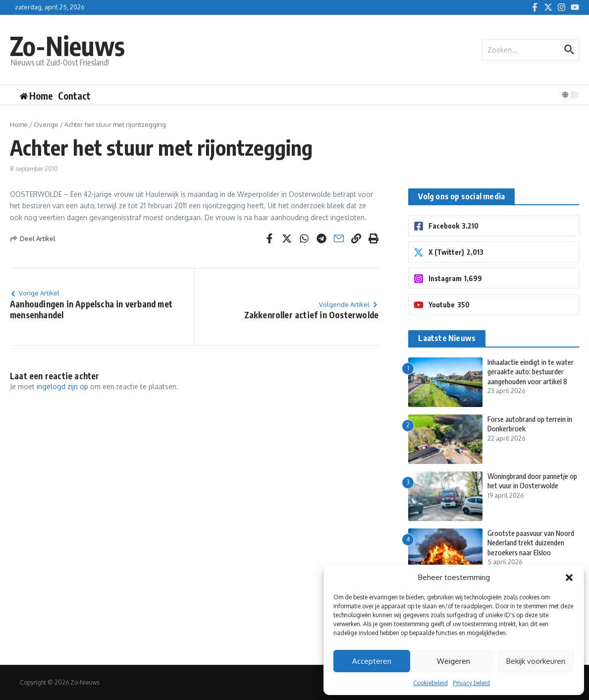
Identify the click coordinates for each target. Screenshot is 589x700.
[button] (569, 578)
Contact (74, 96)
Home (19, 124)
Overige (46, 124)
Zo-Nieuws (68, 45)
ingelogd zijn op (62, 386)
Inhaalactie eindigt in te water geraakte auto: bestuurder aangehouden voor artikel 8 (526, 377)
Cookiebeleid (430, 683)
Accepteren (372, 661)
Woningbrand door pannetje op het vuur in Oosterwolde (531, 481)
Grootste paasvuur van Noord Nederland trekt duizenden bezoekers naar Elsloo (533, 543)
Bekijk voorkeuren (536, 661)
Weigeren (454, 661)
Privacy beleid (471, 683)
